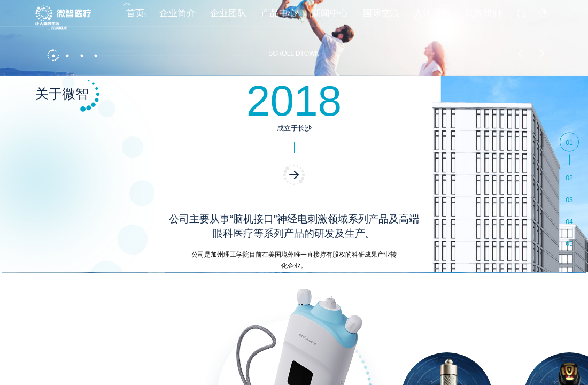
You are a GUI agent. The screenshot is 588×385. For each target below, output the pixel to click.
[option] (294, 192)
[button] (53, 364)
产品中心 (279, 18)
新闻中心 (330, 18)
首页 (135, 18)
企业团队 (228, 18)
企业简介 (177, 18)
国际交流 (381, 18)
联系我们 (483, 18)
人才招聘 (432, 18)
